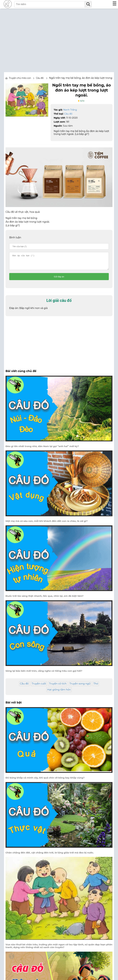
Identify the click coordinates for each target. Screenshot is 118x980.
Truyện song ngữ (80, 686)
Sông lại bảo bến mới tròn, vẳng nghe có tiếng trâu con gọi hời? (44, 674)
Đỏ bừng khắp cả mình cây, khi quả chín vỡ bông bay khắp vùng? (45, 781)
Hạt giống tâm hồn (59, 692)
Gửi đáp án (59, 279)
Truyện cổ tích (58, 686)
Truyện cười (39, 686)
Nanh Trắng (70, 110)
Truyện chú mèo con (20, 78)
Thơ (96, 686)
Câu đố (68, 114)
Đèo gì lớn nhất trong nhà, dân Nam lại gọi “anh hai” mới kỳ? (42, 449)
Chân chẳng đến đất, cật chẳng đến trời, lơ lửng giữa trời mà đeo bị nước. (50, 855)
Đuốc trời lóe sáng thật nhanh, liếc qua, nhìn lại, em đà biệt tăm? (44, 599)
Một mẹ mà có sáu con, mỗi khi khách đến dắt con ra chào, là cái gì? (47, 524)
